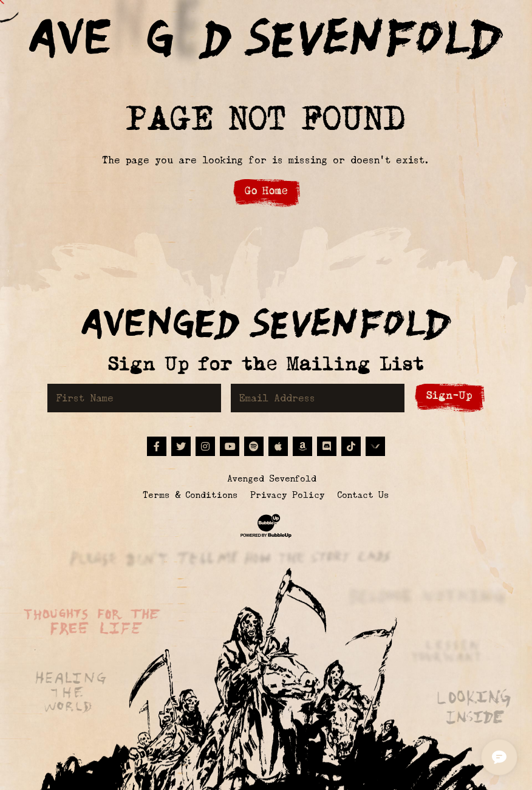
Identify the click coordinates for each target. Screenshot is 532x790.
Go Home (266, 191)
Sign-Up (449, 396)
